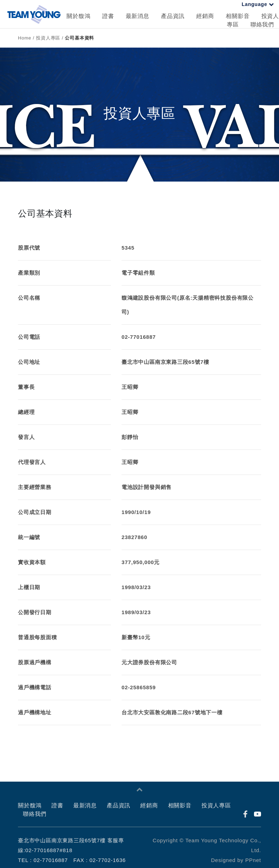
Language (258, 4)
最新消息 (138, 16)
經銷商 (205, 16)
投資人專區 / (50, 38)
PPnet (253, 860)
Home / (27, 38)
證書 (108, 16)
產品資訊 (173, 16)
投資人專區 (216, 805)
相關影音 (238, 16)
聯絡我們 (262, 25)
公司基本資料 (79, 38)
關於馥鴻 (78, 16)
